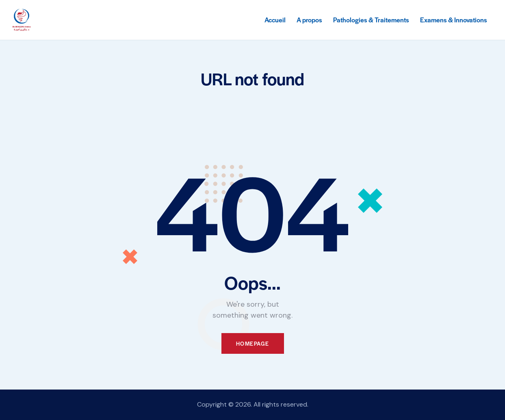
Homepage (253, 343)
